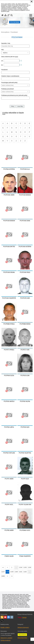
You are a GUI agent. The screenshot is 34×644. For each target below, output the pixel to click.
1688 (3, 576)
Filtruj (13, 106)
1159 (12, 572)
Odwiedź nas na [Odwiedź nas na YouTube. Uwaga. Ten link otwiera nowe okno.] (5, 617)
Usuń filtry (20, 106)
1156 (29, 567)
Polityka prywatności (6, 640)
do (2, 65)
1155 (25, 567)
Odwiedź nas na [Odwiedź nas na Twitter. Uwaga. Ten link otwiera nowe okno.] (2, 620)
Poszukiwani (14, 32)
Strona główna (5, 32)
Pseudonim (4, 70)
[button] (31, 15)
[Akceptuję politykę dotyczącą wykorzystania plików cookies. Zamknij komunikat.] (32, 1)
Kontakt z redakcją (5, 627)
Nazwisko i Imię (6, 43)
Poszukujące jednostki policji (9, 83)
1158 (7, 572)
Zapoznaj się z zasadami (6, 638)
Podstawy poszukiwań (8, 89)
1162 (25, 572)
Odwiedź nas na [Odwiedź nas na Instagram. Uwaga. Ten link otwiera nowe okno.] (12, 617)
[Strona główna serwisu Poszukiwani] (2, 15)
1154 (21, 567)
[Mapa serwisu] (5, 15)
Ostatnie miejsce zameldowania (10, 76)
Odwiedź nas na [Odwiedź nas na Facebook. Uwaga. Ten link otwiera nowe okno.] (9, 617)
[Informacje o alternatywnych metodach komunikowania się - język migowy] (9, 15)
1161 (21, 572)
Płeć (2, 50)
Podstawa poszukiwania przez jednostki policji (14, 95)
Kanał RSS (2, 617)
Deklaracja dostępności (23, 627)
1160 (16, 572)
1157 (3, 572)
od (2, 61)
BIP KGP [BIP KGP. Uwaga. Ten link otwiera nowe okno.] (25, 618)
